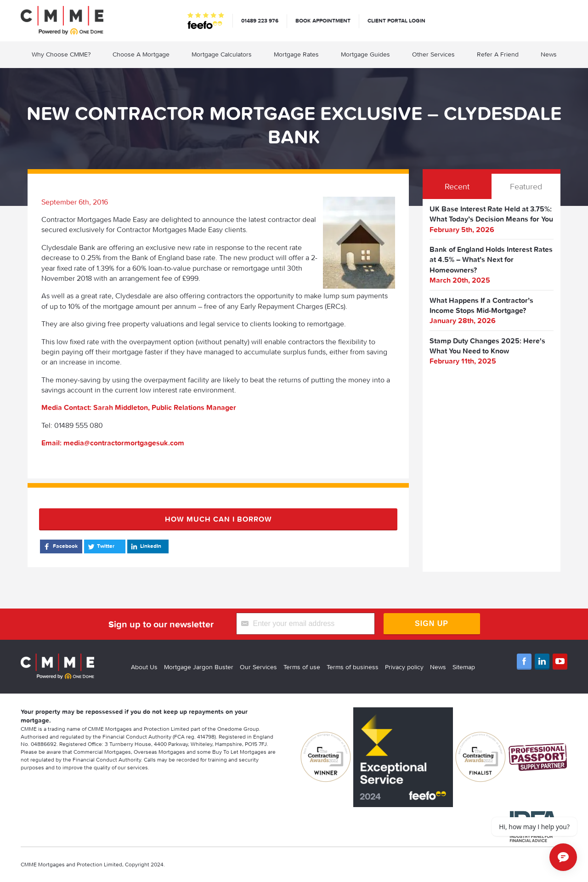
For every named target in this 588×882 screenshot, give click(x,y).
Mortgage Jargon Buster (199, 667)
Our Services (258, 667)
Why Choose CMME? (61, 54)
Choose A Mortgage (141, 54)
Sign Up (432, 623)
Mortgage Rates (296, 54)
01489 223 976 (260, 20)
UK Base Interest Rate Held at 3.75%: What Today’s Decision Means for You (491, 214)
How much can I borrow (218, 519)
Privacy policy (404, 667)
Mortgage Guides (365, 54)
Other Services (433, 54)
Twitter (100, 546)
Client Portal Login (396, 20)
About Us (144, 667)
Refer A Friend (498, 54)
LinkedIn (145, 546)
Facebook (60, 546)
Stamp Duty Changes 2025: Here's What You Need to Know (487, 346)
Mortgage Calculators (222, 54)
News (549, 54)
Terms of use (302, 667)
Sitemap (464, 667)
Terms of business (353, 667)
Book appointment (323, 20)
